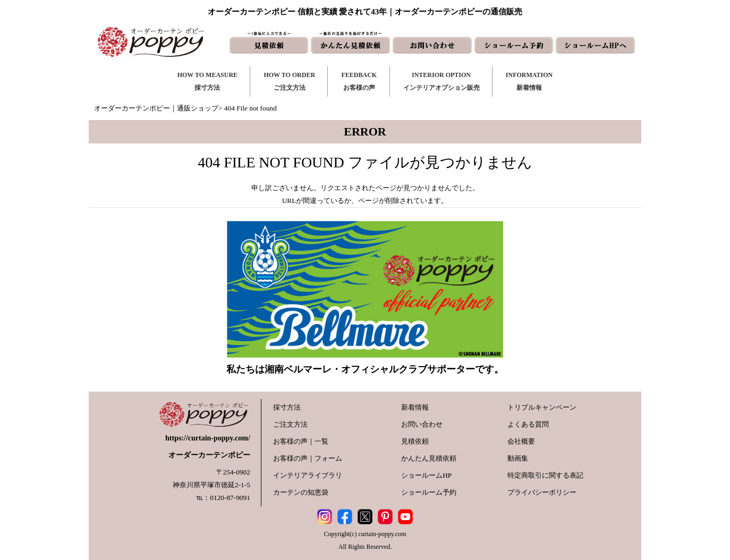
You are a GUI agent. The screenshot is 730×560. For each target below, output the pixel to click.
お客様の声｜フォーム (308, 458)
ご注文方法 (290, 424)
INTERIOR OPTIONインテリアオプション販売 (442, 81)
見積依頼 (415, 441)
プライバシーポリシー (542, 492)
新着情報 (415, 407)
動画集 (518, 458)
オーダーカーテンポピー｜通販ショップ (156, 108)
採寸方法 (287, 407)
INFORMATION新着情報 (529, 81)
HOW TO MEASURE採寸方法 (207, 81)
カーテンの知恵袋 (301, 492)
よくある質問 (528, 424)
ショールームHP (426, 475)
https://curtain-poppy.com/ (208, 438)
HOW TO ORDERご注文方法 (289, 81)
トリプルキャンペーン (542, 407)
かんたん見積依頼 (429, 458)
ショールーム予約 (429, 492)
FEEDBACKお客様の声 (359, 81)
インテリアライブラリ (308, 475)
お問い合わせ (422, 424)
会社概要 (521, 441)
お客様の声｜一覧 (301, 441)
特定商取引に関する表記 (545, 475)
